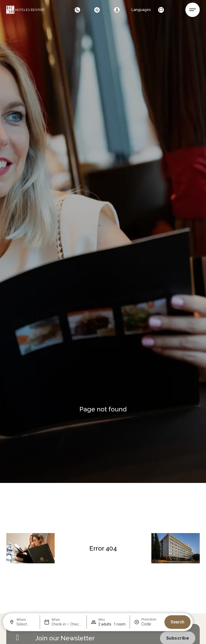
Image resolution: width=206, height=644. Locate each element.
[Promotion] (151, 624)
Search (178, 622)
